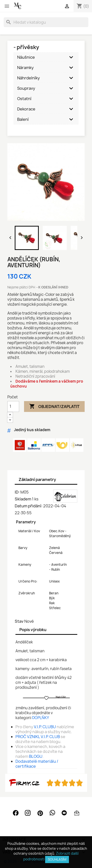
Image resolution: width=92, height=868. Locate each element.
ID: (17, 492)
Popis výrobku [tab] (33, 630)
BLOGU (36, 756)
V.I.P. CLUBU (45, 727)
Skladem (23, 499)
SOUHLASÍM (57, 859)
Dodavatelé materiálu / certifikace (37, 764)
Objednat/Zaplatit (54, 407)
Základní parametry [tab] (37, 479)
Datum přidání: (29, 506)
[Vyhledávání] (46, 22)
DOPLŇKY (41, 718)
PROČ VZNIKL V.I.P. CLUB (38, 737)
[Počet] (13, 407)
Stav (19, 621)
